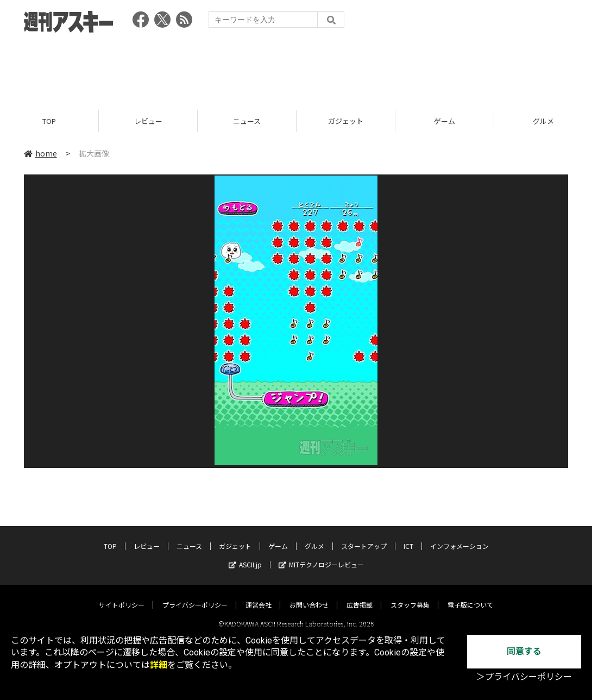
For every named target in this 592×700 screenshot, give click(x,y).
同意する (524, 651)
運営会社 (259, 595)
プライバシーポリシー (195, 595)
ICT (408, 537)
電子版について (470, 595)
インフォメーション (459, 537)
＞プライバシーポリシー (524, 677)
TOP (49, 121)
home (40, 153)
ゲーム (445, 121)
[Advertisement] (296, 68)
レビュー (148, 121)
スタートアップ (364, 537)
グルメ (314, 537)
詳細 (159, 665)
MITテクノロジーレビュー (321, 555)
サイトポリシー (122, 595)
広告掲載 (360, 595)
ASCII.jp (245, 555)
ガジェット (346, 121)
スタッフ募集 (410, 595)
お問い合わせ (309, 595)
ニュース (247, 121)
